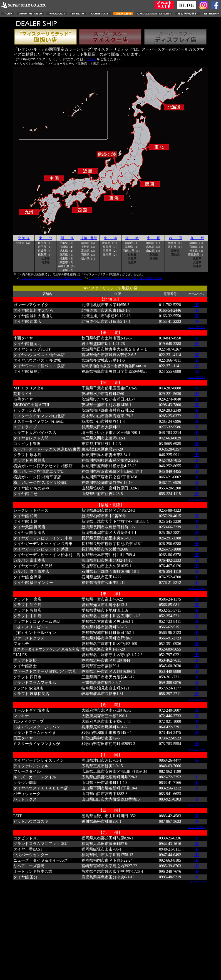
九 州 (197, 238)
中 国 (154, 238)
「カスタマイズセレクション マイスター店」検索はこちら (126, 278)
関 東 (67, 238)
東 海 (110, 238)
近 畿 (132, 238)
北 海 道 (24, 238)
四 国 (175, 238)
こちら (92, 59)
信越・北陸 (89, 238)
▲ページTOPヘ (197, 327)
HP (197, 305)
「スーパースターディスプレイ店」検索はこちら (51, 278)
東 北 (46, 238)
